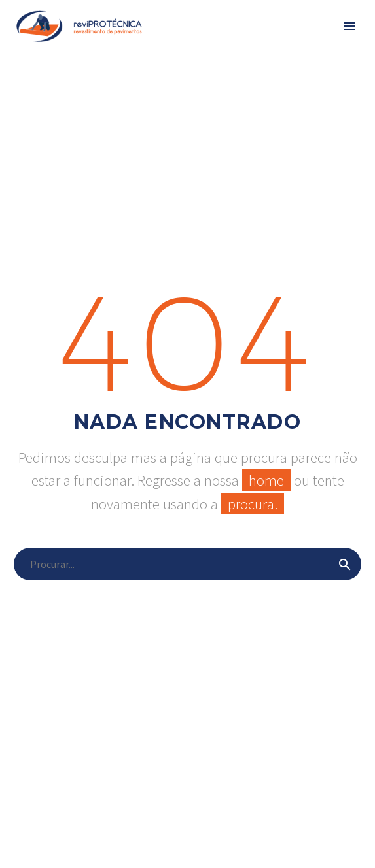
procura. (253, 504)
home (266, 480)
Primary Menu (349, 26)
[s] (187, 564)
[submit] (345, 564)
